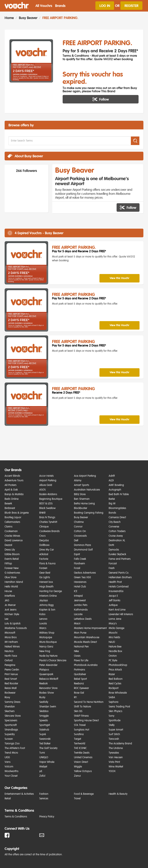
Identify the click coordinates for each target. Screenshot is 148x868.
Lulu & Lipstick (13, 624)
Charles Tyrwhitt (48, 522)
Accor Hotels (46, 476)
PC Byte (113, 661)
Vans (8, 762)
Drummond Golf (83, 550)
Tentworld (80, 744)
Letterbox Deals (83, 619)
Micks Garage (116, 628)
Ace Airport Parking (85, 476)
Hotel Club (80, 587)
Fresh (112, 568)
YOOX (112, 771)
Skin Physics (115, 711)
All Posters (11, 485)
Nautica (9, 651)
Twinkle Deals (82, 753)
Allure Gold (46, 485)
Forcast (113, 564)
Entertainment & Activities (19, 794)
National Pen (81, 647)
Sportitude (115, 721)
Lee (6, 619)
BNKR (42, 513)
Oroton (113, 656)
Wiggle (78, 767)
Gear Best (45, 573)
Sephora (114, 702)
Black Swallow (47, 508)
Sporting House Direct (86, 721)
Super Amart (116, 730)
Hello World (11, 587)
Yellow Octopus (83, 771)
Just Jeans (11, 610)
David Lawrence (14, 541)
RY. (76, 697)
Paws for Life (81, 661)
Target (78, 739)
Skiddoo (44, 711)
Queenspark (46, 674)
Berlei (112, 499)
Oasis (77, 656)
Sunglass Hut (82, 730)
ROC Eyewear (81, 688)
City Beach (115, 522)
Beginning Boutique (51, 499)
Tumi (42, 753)
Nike (76, 651)
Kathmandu (81, 610)
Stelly (112, 725)
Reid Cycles (115, 684)
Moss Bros (11, 637)
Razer (112, 674)
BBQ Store (80, 494)
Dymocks (114, 550)
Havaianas (80, 582)
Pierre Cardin (12, 670)
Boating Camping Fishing (89, 513)
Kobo (42, 614)
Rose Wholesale (118, 693)
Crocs (42, 536)
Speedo (44, 721)
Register (131, 6)
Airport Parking (48, 481)
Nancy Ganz (46, 647)
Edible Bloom (12, 554)
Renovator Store (48, 688)
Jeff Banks (114, 601)
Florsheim (79, 564)
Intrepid (78, 596)
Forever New (12, 568)
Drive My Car (47, 550)
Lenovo (43, 619)
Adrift (112, 476)
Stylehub (44, 730)
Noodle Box (115, 651)
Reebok (43, 684)
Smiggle (44, 716)
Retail (8, 799)
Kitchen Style (12, 614)
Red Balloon (116, 679)
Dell (76, 541)
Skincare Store (13, 716)
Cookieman (11, 531)
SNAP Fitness (81, 716)
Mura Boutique (48, 642)
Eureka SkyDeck (117, 554)
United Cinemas (83, 757)
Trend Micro (11, 753)
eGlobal (44, 554)
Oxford (9, 661)
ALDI (111, 481)
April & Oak (11, 490)
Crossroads (80, 536)
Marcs (43, 628)
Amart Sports (82, 485)
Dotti (111, 545)
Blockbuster (81, 508)
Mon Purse (80, 633)
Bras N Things (47, 517)
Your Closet (11, 776)
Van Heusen (116, 757)
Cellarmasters (12, 522)
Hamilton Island (14, 582)
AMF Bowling (116, 485)
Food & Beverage (84, 794)
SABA (112, 697)
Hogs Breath (46, 587)
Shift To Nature (82, 707)
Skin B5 (78, 711)
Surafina (79, 734)
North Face (11, 656)
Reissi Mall (11, 688)
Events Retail (12, 559)
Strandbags (11, 730)
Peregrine (10, 665)
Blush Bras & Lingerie (17, 513)
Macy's (113, 624)
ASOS (42, 490)
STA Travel (80, 725)
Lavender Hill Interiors (121, 614)
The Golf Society (48, 748)
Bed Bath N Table (119, 494)
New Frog (45, 651)
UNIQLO (44, 757)
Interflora (10, 596)
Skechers (10, 711)
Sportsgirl (45, 725)
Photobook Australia (86, 665)
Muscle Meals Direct (85, 642)
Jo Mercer (10, 605)
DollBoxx (44, 545)
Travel (77, 799)
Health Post (115, 582)
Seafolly (44, 702)
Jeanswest (80, 601)
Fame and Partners (120, 559)
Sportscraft (11, 725)
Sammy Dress (12, 702)
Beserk (8, 504)
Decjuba (44, 541)
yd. (41, 771)
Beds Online (12, 499)
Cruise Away (116, 536)
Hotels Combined (119, 587)
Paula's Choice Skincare (53, 661)
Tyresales (114, 753)
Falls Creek (80, 559)
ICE (76, 591)
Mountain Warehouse (87, 637)
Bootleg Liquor (13, 517)
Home (9, 18)
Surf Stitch (114, 734)
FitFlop (8, 564)
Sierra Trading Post (119, 707)
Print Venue (11, 674)
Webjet (43, 767)
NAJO (112, 642)
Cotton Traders (117, 531)
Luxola (43, 624)
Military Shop (47, 633)
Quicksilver (80, 674)
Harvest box (46, 582)
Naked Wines (12, 647)
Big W (112, 504)
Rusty (42, 697)
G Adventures (12, 573)
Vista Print (114, 762)
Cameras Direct (117, 517)
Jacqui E (113, 596)
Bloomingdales (117, 508)
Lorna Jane (115, 619)
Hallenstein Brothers (120, 577)
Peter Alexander (48, 665)
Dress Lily (10, 550)
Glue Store (11, 577)
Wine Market (116, 767)
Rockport (114, 688)
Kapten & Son (47, 610)
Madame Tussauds (16, 628)
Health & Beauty (118, 794)
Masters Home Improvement (90, 628)
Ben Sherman (82, 499)
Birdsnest (10, 508)
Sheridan (10, 707)
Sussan (9, 739)
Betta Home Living (84, 504)
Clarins (8, 527)
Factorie (44, 559)
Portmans (79, 670)
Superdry (10, 734)
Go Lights (45, 577)
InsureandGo (116, 591)
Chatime (79, 522)
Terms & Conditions (16, 817)
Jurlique (113, 605)
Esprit (77, 554)
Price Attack (115, 670)
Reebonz (79, 684)
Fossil (77, 568)
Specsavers (11, 721)
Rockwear (10, 693)
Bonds (112, 513)
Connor (78, 527)
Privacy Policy (47, 817)
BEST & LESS (46, 504)
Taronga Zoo (12, 744)
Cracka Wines (12, 536)
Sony (111, 716)
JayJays (44, 601)
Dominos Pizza (82, 545)
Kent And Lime (117, 610)
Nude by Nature (48, 656)
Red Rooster (11, 684)
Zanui (77, 776)
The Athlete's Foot (15, 748)
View (119, 278)
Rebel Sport (80, 679)
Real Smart (11, 679)
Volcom (9, 767)
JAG (7, 601)
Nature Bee (115, 647)
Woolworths (11, 771)
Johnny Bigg (46, 605)
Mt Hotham (11, 642)
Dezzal (8, 545)
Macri (77, 624)
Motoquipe (46, 637)
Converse (114, 527)
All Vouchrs (44, 6)
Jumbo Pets (81, 605)
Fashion (44, 794)
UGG (7, 757)
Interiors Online (48, 596)
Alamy (78, 481)
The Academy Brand (120, 744)
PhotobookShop (118, 665)
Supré (43, 734)
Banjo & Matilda (14, 494)
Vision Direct (81, 762)
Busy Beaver (28, 18)
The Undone (116, 748)
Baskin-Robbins (48, 494)
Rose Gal (79, 693)
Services (44, 799)
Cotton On (80, 531)
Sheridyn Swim (48, 707)
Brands (60, 6)
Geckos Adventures (85, 573)
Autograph (115, 490)
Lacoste (78, 614)
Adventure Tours (14, 481)
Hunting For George (51, 591)
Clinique (44, 527)
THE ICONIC (80, 748)
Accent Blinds (12, 476)
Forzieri (43, 568)
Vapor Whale (47, 762)
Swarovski (45, 739)
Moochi (113, 633)
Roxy (7, 697)
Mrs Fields (114, 637)
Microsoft (10, 633)
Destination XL (117, 541)
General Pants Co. (119, 573)
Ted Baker (45, 744)
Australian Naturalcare (87, 490)
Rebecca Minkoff (49, 679)
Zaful (42, 776)
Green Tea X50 (82, 577)
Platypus (44, 670)
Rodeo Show (47, 693)
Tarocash (114, 739)
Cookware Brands (49, 531)
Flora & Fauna (47, 564)
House (8, 591)
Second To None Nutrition (89, 702)
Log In (105, 6)
